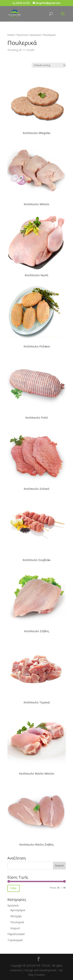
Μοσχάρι (16, 916)
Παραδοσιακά (16, 934)
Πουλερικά (17, 922)
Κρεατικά (35, 35)
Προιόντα (22, 35)
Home (11, 35)
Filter (14, 888)
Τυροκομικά (15, 940)
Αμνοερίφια (18, 910)
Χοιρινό (15, 928)
